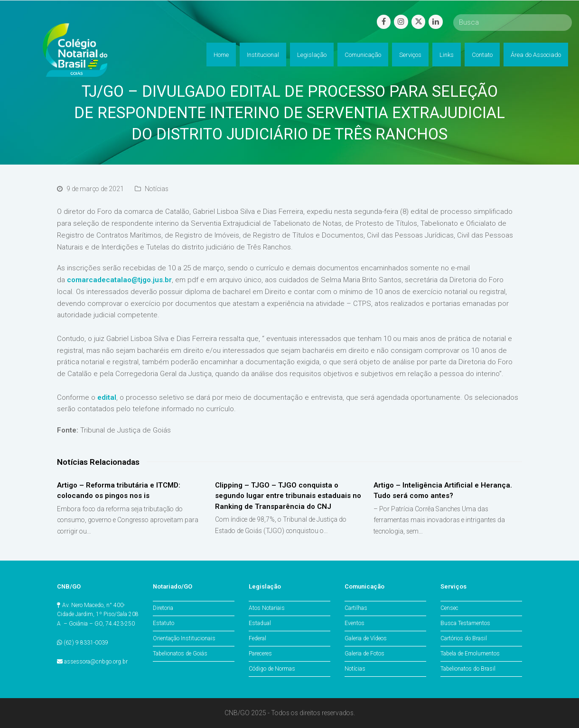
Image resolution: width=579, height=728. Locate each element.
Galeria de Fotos (364, 654)
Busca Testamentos (465, 623)
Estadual (260, 623)
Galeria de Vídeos (366, 638)
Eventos (355, 623)
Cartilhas (356, 608)
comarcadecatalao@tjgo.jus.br (119, 280)
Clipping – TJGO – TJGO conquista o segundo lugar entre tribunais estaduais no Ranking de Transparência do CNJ (288, 496)
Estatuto (163, 623)
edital (107, 397)
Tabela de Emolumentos (470, 654)
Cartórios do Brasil (464, 638)
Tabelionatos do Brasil (468, 669)
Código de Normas (272, 669)
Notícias (157, 189)
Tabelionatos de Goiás (180, 654)
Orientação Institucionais (184, 638)
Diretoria (163, 608)
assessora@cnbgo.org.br (96, 662)
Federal (257, 638)
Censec (449, 608)
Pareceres (260, 654)
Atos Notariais (267, 608)
